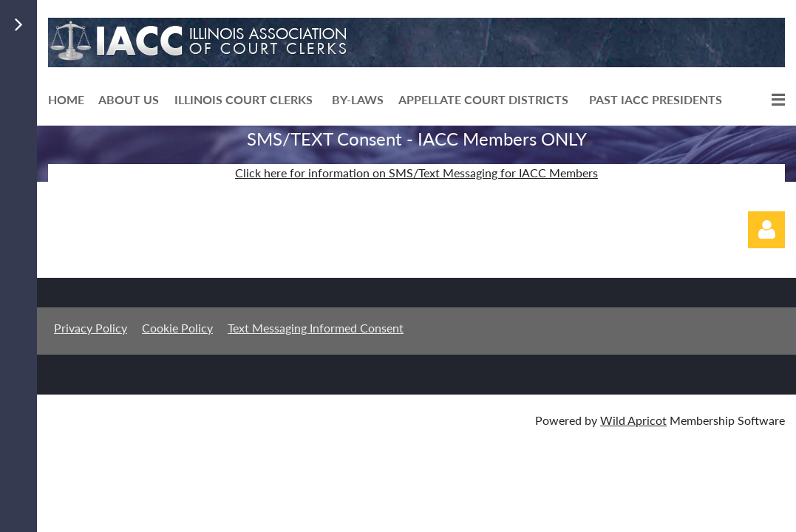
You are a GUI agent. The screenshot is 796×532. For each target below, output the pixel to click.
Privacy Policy (91, 328)
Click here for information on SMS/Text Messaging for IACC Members (416, 173)
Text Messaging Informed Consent (316, 328)
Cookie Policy (177, 328)
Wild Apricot (633, 420)
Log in (766, 230)
